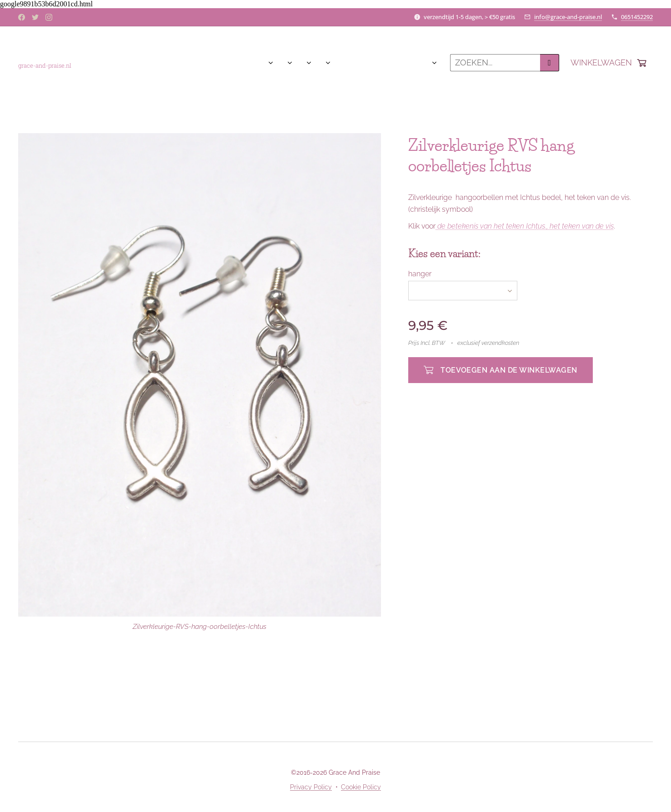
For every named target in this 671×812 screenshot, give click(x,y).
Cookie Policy (361, 787)
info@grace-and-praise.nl (568, 17)
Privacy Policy (311, 787)
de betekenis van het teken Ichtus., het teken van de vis (526, 226)
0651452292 (637, 17)
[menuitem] (104, 63)
